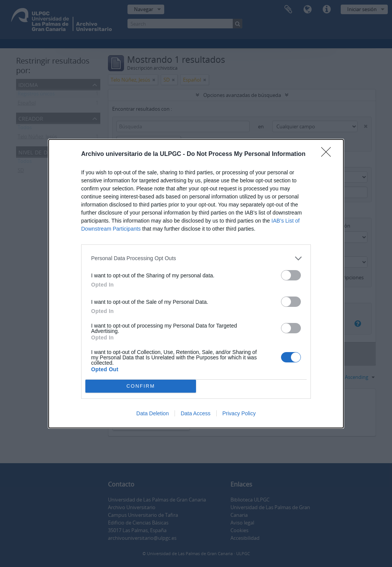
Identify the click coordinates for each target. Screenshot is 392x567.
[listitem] (196, 258)
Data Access (196, 413)
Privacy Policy (239, 413)
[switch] (291, 275)
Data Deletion (153, 413)
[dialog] (196, 284)
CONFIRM (141, 386)
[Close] (328, 154)
